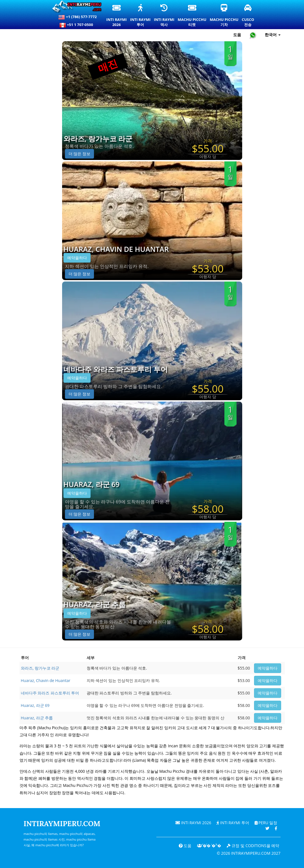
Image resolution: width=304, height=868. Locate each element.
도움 (185, 846)
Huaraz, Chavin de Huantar (116, 249)
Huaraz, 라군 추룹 (95, 605)
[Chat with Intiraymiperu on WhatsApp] (253, 35)
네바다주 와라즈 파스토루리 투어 (116, 369)
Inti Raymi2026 (117, 16)
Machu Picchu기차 (224, 16)
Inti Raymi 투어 (233, 823)
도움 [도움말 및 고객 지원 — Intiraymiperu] (237, 35)
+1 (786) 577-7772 (77, 17)
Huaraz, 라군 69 (92, 484)
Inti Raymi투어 (140, 16)
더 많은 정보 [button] (79, 154)
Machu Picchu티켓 (192, 16)
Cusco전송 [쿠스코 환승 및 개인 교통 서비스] (248, 16)
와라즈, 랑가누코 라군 (98, 139)
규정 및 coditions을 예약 (253, 846)
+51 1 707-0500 (78, 25)
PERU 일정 (266, 823)
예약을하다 (77, 258)
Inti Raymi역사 (164, 16)
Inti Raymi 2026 (193, 823)
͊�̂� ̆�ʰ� (209, 846)
